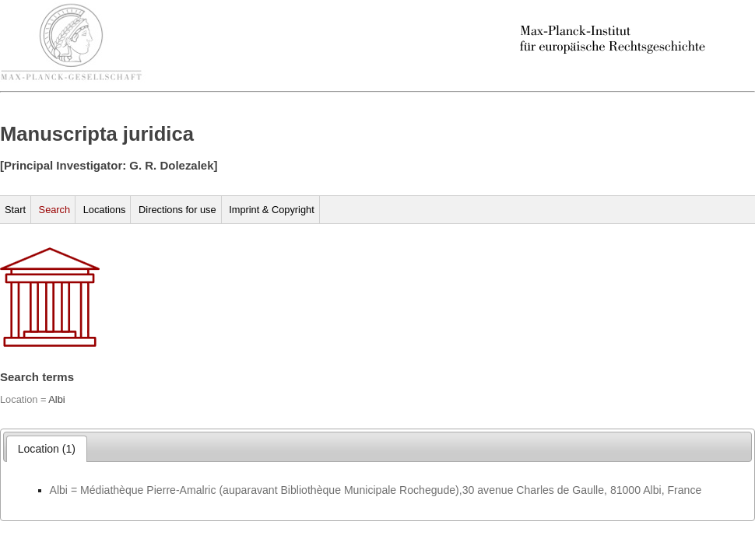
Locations (105, 210)
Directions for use (177, 210)
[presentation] (47, 449)
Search (55, 210)
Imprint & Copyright (272, 210)
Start (15, 210)
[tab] (47, 449)
